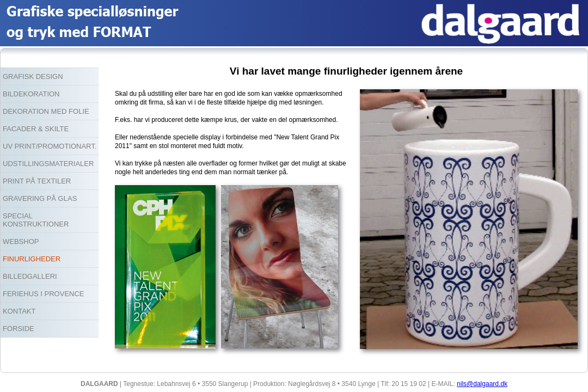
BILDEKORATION (31, 94)
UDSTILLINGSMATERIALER (48, 164)
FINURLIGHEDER (32, 259)
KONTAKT (19, 311)
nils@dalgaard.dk (482, 384)
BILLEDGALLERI (30, 276)
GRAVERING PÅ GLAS (40, 198)
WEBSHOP (21, 241)
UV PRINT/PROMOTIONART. (50, 146)
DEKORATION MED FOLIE (46, 111)
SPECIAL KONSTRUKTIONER (36, 220)
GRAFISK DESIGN (33, 76)
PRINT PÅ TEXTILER (37, 181)
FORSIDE (19, 329)
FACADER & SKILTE (36, 129)
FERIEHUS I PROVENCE (44, 294)
